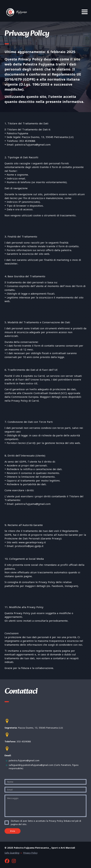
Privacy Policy (30, 853)
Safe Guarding (12, 853)
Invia (13, 831)
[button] (7, 721)
